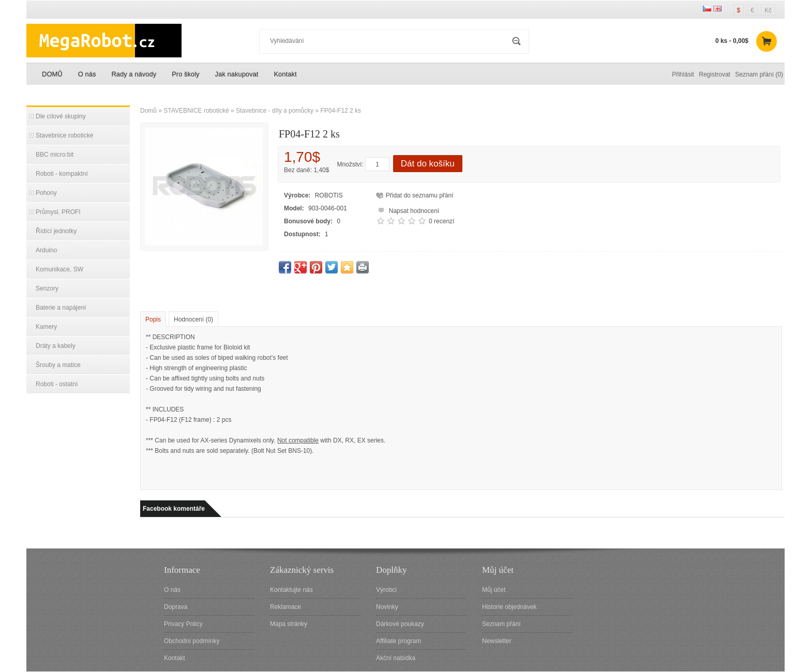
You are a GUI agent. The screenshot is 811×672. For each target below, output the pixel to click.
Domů (148, 111)
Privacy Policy (183, 624)
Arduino (46, 250)
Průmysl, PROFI (58, 212)
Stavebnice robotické (64, 135)
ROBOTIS (329, 195)
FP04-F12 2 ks (341, 111)
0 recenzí (441, 221)
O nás (87, 74)
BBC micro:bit (55, 155)
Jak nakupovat (237, 74)
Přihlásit (683, 74)
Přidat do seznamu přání (420, 195)
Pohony (46, 193)
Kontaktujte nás (291, 590)
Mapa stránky (289, 624)
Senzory (47, 288)
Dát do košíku (428, 164)
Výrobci (386, 590)
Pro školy (185, 74)
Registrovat (715, 74)
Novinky (387, 607)
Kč (768, 10)
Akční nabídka (396, 658)
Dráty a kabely (56, 346)
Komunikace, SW (59, 269)
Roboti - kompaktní (62, 174)
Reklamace (286, 607)
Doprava (176, 607)
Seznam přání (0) (759, 74)
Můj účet (494, 590)
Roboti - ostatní (57, 384)
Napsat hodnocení (407, 210)
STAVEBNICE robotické (196, 111)
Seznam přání (501, 624)
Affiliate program (399, 641)
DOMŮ (52, 74)
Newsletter (497, 641)
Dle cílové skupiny (61, 116)
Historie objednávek (509, 607)
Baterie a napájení (61, 308)
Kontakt (285, 74)
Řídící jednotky (56, 231)
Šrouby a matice (58, 365)
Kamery (46, 327)
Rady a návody (134, 74)
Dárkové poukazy (400, 624)
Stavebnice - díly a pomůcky (275, 111)
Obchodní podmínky (192, 641)
